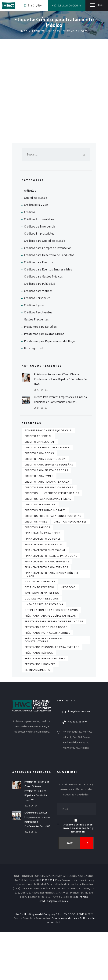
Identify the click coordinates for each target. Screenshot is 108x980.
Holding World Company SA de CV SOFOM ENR (54, 962)
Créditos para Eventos (39, 311)
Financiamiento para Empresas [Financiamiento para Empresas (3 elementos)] (47, 610)
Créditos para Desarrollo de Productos (49, 303)
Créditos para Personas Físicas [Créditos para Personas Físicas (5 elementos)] (48, 547)
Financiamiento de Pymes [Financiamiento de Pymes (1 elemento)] (43, 587)
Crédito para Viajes (36, 253)
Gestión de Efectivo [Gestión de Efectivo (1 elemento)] (39, 635)
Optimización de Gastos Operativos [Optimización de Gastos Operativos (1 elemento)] (51, 658)
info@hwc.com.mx (79, 760)
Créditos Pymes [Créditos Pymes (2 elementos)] (36, 570)
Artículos (30, 239)
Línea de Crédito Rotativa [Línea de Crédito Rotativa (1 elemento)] (44, 653)
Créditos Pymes (34, 354)
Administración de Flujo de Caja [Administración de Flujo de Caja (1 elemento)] (48, 479)
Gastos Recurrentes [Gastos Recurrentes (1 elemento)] (40, 630)
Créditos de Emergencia (40, 275)
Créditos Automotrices (39, 268)
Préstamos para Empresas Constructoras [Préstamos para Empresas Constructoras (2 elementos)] (44, 688)
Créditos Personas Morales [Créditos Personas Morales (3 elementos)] (45, 559)
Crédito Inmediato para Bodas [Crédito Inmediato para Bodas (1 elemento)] (47, 496)
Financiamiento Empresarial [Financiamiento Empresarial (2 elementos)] (45, 598)
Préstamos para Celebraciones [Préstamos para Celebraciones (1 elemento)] (47, 681)
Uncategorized (34, 397)
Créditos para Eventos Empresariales (48, 318)
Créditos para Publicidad (40, 332)
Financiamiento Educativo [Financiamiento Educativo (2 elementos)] (44, 593)
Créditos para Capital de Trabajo (45, 289)
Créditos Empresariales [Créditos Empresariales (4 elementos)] (62, 541)
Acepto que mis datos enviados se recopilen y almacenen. (78, 876)
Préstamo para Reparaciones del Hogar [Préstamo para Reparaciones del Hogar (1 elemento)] (54, 670)
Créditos (30, 260)
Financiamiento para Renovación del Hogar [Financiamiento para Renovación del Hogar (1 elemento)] (52, 623)
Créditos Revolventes (38, 361)
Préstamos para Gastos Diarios (44, 382)
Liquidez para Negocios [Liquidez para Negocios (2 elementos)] (42, 647)
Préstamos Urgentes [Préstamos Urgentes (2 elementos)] (40, 712)
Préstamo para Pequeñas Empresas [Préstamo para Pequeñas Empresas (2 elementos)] (50, 664)
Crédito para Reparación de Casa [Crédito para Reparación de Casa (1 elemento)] (49, 536)
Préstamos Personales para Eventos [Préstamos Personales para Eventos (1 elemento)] (52, 695)
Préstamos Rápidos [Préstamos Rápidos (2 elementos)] (39, 701)
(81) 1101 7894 (45, 928)
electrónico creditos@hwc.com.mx (64, 947)
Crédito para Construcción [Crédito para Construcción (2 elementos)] (45, 507)
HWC (18, 962)
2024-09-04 (41, 438)
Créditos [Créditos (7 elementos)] (31, 541)
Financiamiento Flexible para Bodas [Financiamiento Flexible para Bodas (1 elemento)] (51, 604)
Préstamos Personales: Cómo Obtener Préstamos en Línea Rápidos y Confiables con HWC (61, 427)
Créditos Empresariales (39, 282)
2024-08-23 (41, 456)
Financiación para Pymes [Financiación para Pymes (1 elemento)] (43, 581)
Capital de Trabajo (36, 246)
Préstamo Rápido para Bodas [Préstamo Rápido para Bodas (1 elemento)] (46, 675)
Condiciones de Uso (64, 967)
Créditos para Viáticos (38, 339)
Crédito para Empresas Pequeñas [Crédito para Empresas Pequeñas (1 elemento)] (49, 513)
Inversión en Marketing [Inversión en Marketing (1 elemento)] (42, 641)
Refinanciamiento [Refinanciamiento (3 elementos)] (38, 718)
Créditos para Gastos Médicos (43, 325)
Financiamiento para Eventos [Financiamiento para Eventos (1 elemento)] (46, 616)
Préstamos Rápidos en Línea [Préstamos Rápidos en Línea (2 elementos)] (45, 707)
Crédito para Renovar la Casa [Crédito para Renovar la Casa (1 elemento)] (47, 530)
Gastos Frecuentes (36, 368)
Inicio (24, 31)
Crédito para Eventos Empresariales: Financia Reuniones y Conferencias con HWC (60, 448)
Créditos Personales (37, 347)
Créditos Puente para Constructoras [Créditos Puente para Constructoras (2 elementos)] (53, 564)
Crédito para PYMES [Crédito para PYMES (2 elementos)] (39, 524)
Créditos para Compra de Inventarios (48, 296)
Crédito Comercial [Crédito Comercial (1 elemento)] (38, 484)
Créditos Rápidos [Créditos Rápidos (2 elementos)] (37, 576)
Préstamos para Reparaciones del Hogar (50, 390)
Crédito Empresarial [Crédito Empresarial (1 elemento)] (40, 490)
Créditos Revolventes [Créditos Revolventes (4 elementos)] (70, 570)
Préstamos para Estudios (40, 375)
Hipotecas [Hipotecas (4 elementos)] (68, 635)
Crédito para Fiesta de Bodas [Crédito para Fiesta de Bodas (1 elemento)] (46, 519)
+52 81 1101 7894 (78, 770)
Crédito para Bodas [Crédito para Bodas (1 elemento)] (39, 501)
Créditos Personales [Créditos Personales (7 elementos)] (40, 553)
